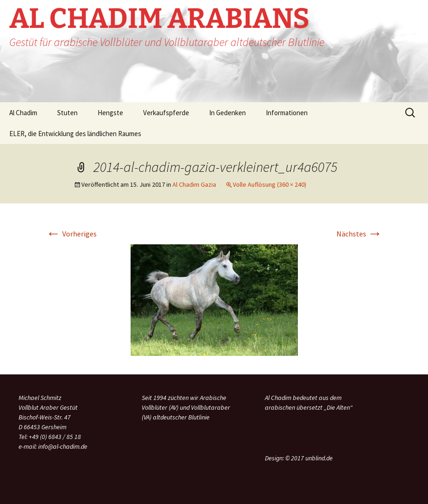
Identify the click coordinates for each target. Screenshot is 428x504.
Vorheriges (71, 234)
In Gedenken (227, 113)
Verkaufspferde (166, 113)
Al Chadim (23, 113)
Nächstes (359, 234)
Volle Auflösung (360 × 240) (270, 184)
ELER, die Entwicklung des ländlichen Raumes (75, 134)
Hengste (110, 113)
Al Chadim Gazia (194, 184)
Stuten (67, 113)
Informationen (287, 113)
